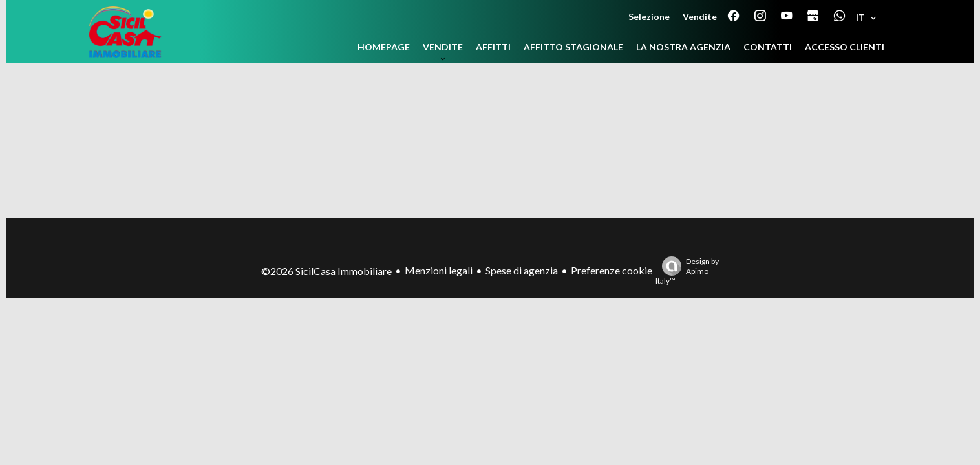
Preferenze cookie (612, 270)
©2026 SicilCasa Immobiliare (326, 271)
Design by (687, 271)
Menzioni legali (439, 270)
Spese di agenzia (522, 270)
